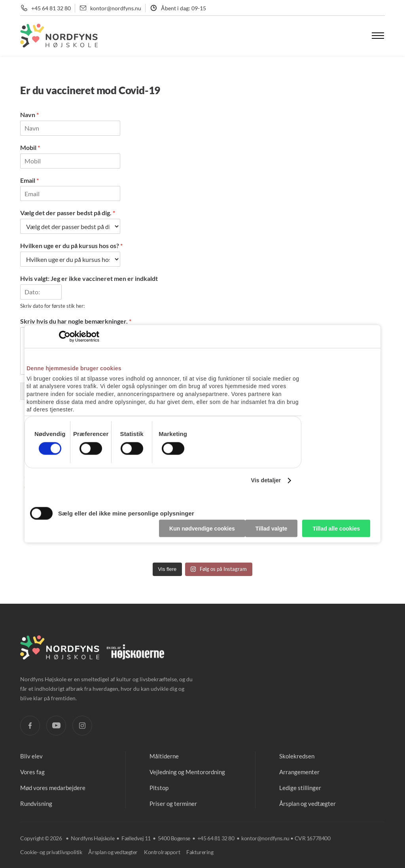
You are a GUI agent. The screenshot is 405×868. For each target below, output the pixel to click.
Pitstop (159, 788)
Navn (29, 115)
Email (29, 180)
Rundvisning (36, 804)
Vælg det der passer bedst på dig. (68, 213)
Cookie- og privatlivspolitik (51, 852)
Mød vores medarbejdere (53, 788)
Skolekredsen (297, 756)
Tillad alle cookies (336, 528)
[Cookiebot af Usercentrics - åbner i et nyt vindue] (65, 337)
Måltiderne (164, 756)
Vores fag (32, 772)
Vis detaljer (266, 480)
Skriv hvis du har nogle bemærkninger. (76, 321)
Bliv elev (31, 756)
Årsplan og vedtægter (308, 804)
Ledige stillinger (300, 788)
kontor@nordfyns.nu (116, 8)
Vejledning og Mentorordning (187, 772)
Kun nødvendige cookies (202, 528)
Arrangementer (299, 772)
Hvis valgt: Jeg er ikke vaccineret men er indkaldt (89, 278)
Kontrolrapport (162, 852)
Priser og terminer (173, 804)
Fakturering (200, 852)
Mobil (30, 147)
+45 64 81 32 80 (51, 8)
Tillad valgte (272, 528)
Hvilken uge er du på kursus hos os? (71, 245)
